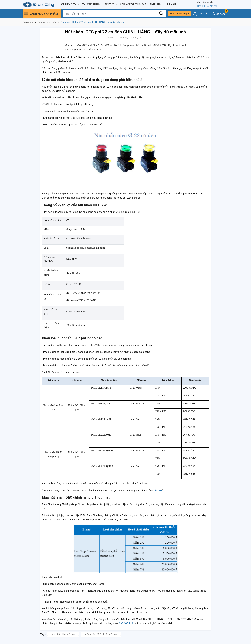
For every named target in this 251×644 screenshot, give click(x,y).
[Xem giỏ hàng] (218, 14)
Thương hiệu (92, 5)
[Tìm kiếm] (161, 14)
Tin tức (111, 5)
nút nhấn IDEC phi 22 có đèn (101, 634)
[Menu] (26, 14)
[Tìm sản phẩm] (115, 14)
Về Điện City (70, 5)
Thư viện (157, 5)
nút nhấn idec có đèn (63, 634)
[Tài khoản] (201, 14)
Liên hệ (172, 5)
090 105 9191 (208, 5)
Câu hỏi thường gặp (133, 5)
